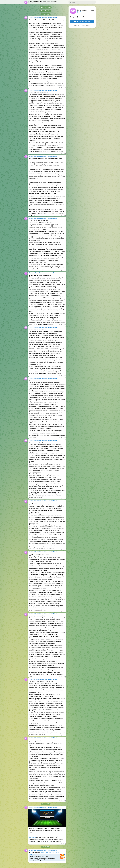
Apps (83, 25)
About (75, 25)
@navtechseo (81, 12)
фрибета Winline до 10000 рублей (50, 852)
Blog (79, 25)
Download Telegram (82, 22)
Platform (88, 25)
